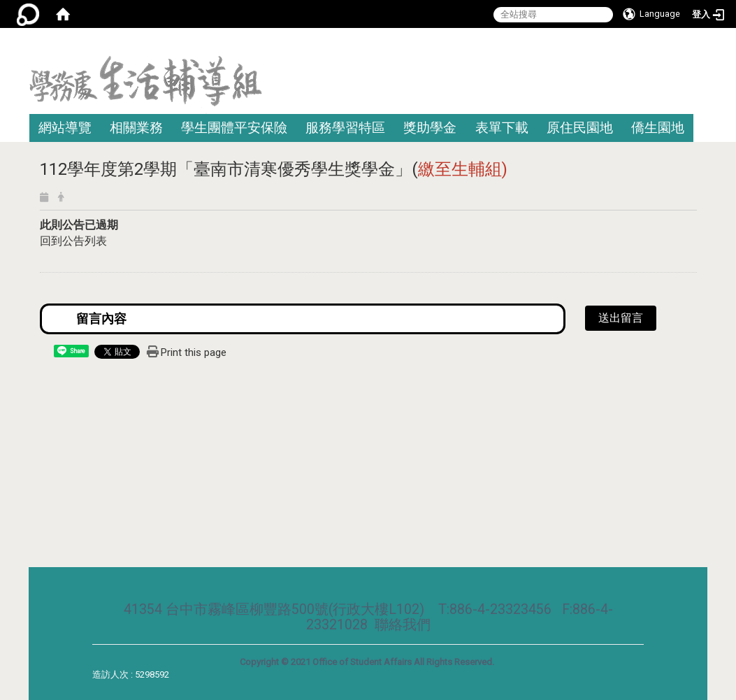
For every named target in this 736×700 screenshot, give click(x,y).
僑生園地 (658, 128)
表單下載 (502, 128)
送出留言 (621, 318)
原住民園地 (580, 128)
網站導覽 (65, 128)
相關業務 (136, 128)
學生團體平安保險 (234, 128)
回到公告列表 (73, 241)
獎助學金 (430, 128)
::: (702, 45)
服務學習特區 (345, 128)
